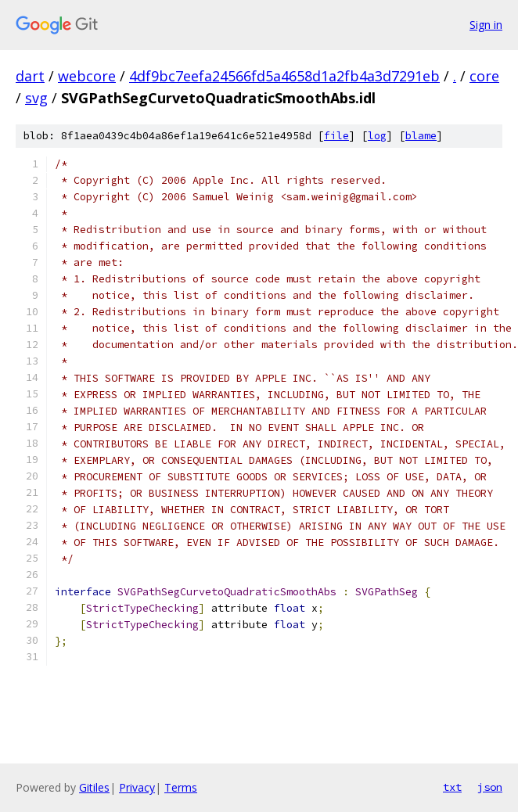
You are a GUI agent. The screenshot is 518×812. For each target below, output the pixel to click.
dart (30, 76)
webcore (87, 76)
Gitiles (94, 787)
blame (421, 136)
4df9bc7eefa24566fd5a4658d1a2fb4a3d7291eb (284, 76)
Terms (181, 787)
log (377, 136)
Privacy (137, 787)
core (484, 76)
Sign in (486, 25)
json (490, 787)
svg (36, 98)
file (336, 136)
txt (452, 787)
